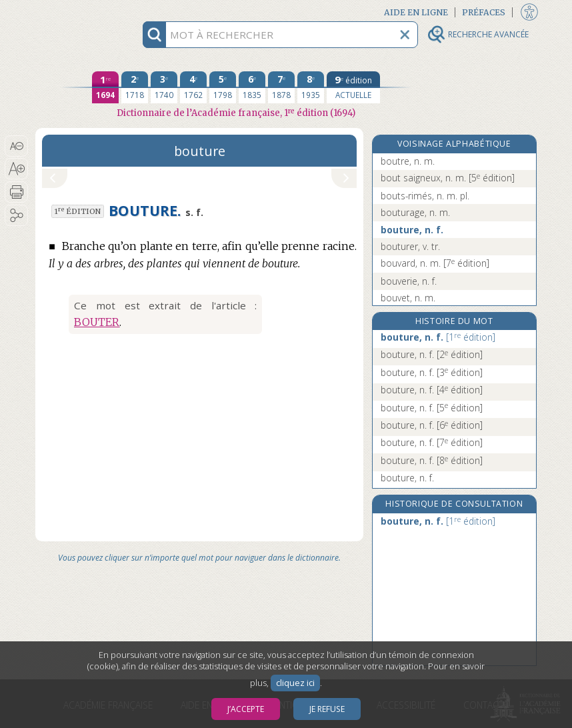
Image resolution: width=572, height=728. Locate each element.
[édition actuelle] (353, 87)
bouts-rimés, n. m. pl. (425, 196)
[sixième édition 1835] (252, 87)
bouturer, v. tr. (410, 246)
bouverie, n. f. (409, 281)
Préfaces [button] (484, 12)
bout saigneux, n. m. (448, 178)
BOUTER (97, 322)
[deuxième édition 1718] (135, 87)
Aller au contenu (87, 12)
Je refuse (327, 709)
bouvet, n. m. (408, 298)
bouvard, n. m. (435, 263)
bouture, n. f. (412, 230)
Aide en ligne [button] (416, 12)
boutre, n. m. (408, 161)
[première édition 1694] (105, 87)
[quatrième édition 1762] (193, 87)
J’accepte (246, 709)
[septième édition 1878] (281, 87)
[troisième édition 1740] (164, 87)
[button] (16, 146)
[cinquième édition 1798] (223, 87)
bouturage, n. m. (415, 212)
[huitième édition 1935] (311, 87)
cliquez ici (295, 683)
